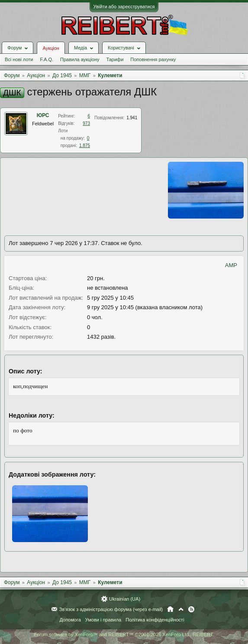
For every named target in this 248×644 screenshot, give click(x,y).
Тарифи (115, 59)
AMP (231, 265)
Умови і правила (103, 620)
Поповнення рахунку (153, 59)
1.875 (85, 145)
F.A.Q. (47, 59)
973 (86, 123)
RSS (191, 609)
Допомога (70, 620)
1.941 (132, 118)
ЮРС (43, 115)
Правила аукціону (80, 59)
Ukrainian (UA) (125, 599)
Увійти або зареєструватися (124, 7)
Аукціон (51, 48)
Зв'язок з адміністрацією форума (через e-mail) (111, 609)
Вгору (181, 609)
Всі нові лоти (19, 59)
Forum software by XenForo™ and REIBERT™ (124, 634)
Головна (170, 609)
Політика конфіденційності (155, 620)
